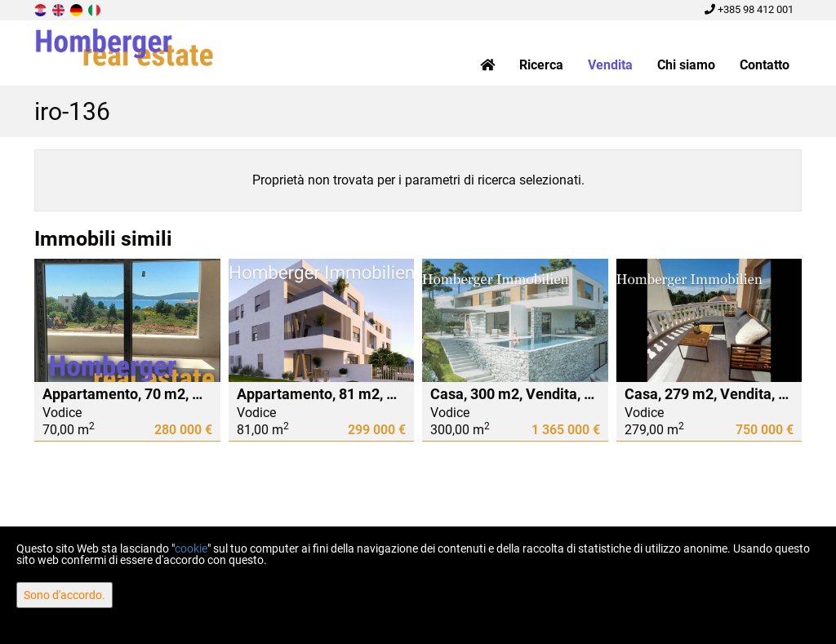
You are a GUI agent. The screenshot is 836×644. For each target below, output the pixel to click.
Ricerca (541, 65)
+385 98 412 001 (749, 9)
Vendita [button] (610, 65)
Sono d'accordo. (64, 595)
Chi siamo (686, 65)
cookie (191, 549)
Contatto (765, 65)
